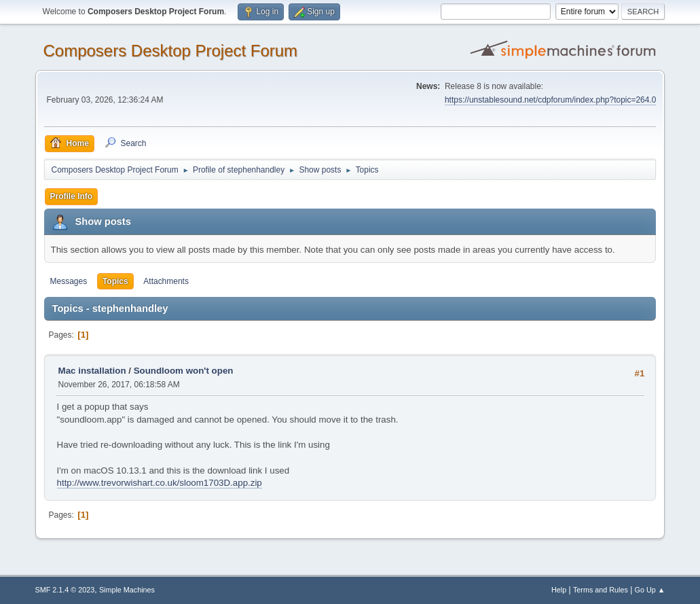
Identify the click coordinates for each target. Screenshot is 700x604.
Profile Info (72, 196)
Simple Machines (127, 590)
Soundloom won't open (184, 371)
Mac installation (92, 371)
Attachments (166, 281)
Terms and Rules (601, 590)
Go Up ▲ (650, 590)
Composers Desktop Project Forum (171, 51)
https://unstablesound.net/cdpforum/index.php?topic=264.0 (550, 100)
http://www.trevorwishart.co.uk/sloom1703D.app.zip (160, 483)
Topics (115, 281)
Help (559, 590)
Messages (69, 281)
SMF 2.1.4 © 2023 (65, 590)
